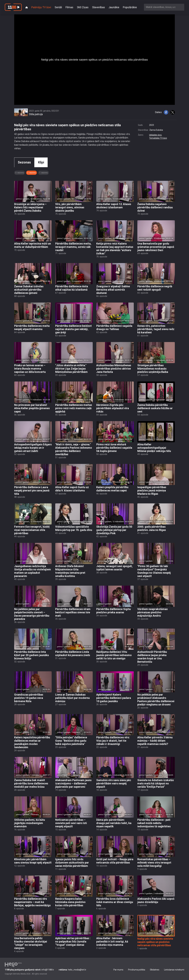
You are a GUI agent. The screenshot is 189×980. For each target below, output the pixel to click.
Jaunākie (114, 7)
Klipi (41, 162)
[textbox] (164, 7)
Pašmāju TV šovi (41, 7)
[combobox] (164, 7)
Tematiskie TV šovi (158, 138)
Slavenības (99, 7)
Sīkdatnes (155, 970)
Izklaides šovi (155, 135)
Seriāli (58, 7)
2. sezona (31, 173)
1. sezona (43, 173)
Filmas (69, 7)
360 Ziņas (83, 7)
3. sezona (20, 173)
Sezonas (24, 162)
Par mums (118, 970)
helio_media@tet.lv (72, 970)
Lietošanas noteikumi (174, 970)
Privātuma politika (137, 970)
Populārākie (130, 7)
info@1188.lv (29, 970)
